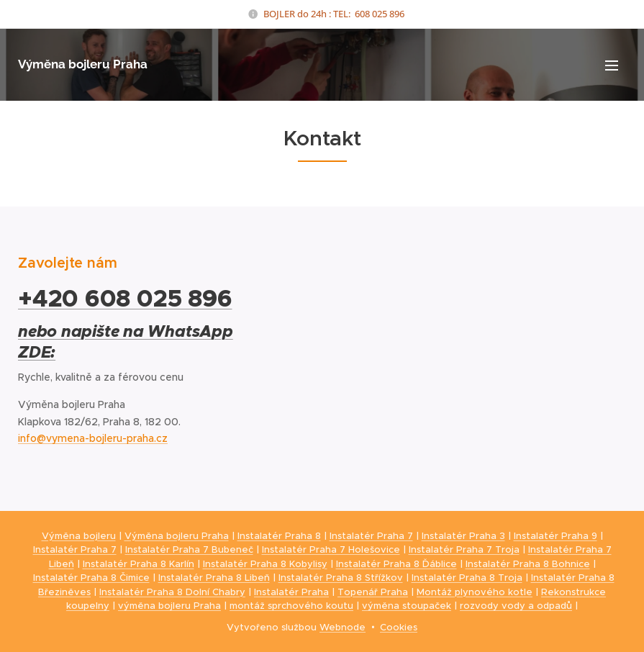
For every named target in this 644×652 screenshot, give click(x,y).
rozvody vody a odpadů (516, 606)
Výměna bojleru (79, 536)
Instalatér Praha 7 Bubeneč (189, 549)
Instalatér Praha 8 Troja (467, 578)
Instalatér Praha (291, 592)
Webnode (343, 627)
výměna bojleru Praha (169, 606)
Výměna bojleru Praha (177, 536)
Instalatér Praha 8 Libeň (214, 578)
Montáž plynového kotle (475, 592)
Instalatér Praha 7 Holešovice (331, 549)
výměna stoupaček (407, 606)
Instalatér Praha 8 (279, 536)
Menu (612, 65)
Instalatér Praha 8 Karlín (139, 564)
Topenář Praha (373, 592)
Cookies (399, 627)
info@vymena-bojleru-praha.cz (93, 438)
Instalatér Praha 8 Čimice (91, 578)
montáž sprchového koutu (291, 606)
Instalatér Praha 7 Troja (464, 549)
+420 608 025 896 (125, 299)
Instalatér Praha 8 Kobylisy (265, 564)
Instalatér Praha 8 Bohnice (528, 564)
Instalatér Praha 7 (371, 536)
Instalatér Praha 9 (555, 536)
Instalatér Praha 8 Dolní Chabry (172, 592)
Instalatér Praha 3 (463, 536)
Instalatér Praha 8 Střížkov (341, 578)
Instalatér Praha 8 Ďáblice (396, 564)
